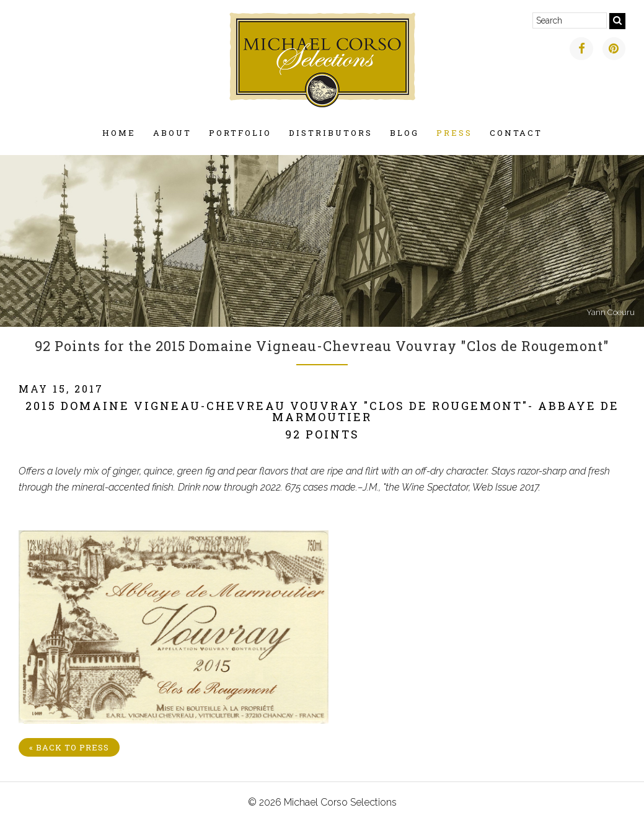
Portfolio (240, 133)
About (172, 133)
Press (454, 133)
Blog (404, 133)
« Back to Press (69, 747)
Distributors (331, 133)
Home (119, 133)
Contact (516, 133)
